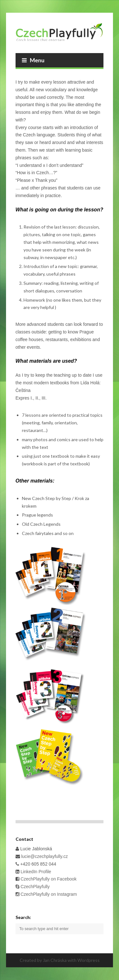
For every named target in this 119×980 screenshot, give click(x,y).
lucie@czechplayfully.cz (45, 856)
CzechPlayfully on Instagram (49, 894)
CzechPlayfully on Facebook (48, 879)
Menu (33, 60)
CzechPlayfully (35, 887)
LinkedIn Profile (35, 872)
